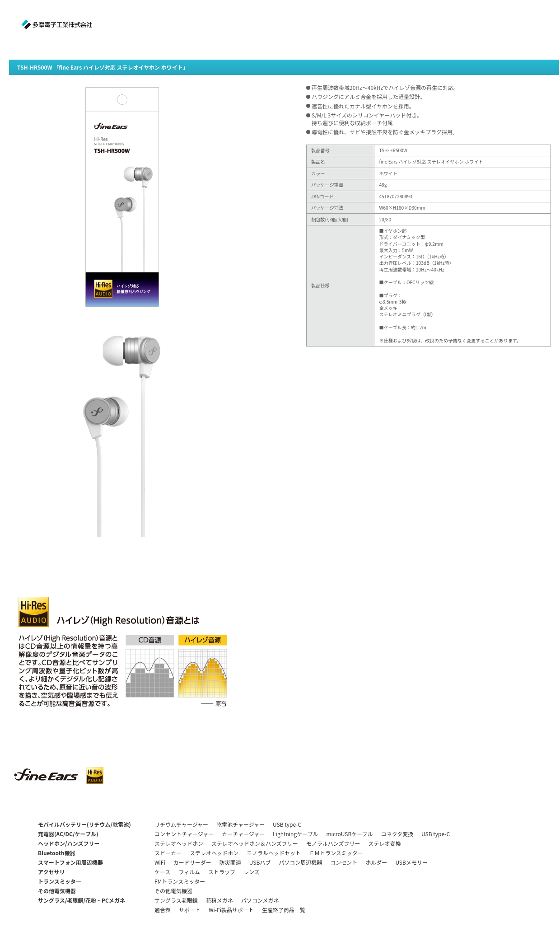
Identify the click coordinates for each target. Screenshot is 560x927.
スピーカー (168, 853)
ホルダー (376, 862)
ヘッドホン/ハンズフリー (69, 843)
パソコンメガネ (260, 900)
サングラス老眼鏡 (176, 900)
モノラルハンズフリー (333, 843)
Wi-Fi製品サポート (231, 910)
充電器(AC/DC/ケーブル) (68, 834)
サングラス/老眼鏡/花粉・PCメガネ (82, 900)
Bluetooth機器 (56, 853)
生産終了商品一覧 (284, 910)
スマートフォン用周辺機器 (70, 862)
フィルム (189, 872)
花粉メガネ (219, 900)
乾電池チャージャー (240, 824)
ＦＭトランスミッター (336, 853)
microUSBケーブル (349, 834)
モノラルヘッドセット (274, 853)
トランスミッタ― (60, 881)
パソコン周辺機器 (300, 862)
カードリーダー (192, 862)
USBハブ (260, 862)
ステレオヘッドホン (179, 843)
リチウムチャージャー (181, 824)
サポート (190, 910)
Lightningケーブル (295, 834)
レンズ (252, 872)
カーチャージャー (243, 834)
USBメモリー (411, 862)
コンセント (344, 862)
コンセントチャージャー (184, 834)
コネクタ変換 (397, 834)
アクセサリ (51, 872)
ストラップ (222, 872)
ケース (162, 872)
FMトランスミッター (180, 881)
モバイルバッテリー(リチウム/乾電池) (84, 824)
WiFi (160, 862)
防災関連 (230, 862)
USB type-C (287, 824)
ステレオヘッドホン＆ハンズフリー (255, 843)
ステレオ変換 (385, 843)
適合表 (163, 910)
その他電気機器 (57, 891)
